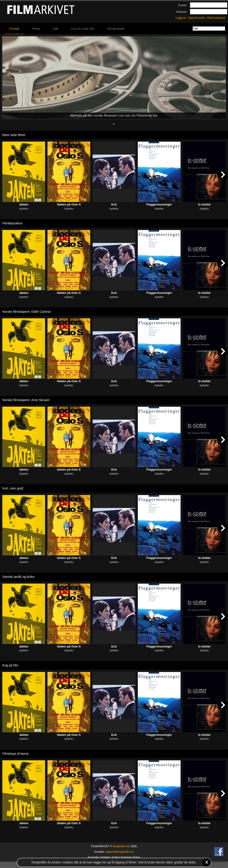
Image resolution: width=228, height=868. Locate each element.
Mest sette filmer (14, 135)
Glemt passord (216, 18)
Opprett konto (197, 18)
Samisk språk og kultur (18, 577)
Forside (14, 29)
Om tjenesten (116, 29)
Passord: (182, 12)
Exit (114, 204)
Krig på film (10, 665)
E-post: (183, 5)
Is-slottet (204, 204)
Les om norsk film (83, 29)
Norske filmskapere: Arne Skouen (26, 400)
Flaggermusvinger (159, 204)
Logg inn (181, 18)
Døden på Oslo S (69, 204)
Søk (56, 29)
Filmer (36, 29)
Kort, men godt (13, 488)
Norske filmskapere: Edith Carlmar (27, 312)
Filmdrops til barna (15, 754)
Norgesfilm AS (121, 846)
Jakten (24, 204)
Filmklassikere (12, 223)
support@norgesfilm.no (119, 852)
